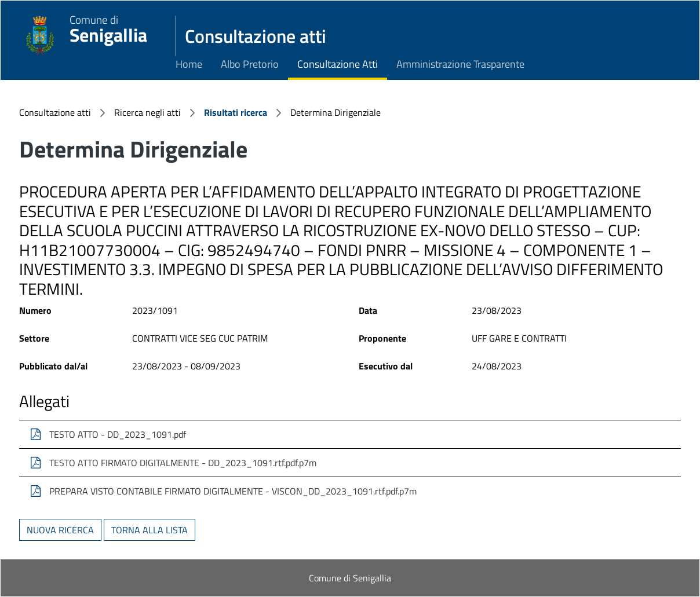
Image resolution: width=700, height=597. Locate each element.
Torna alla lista (150, 530)
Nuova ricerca (60, 530)
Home (189, 64)
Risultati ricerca (236, 112)
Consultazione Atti (338, 64)
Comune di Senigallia (350, 578)
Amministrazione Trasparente (460, 64)
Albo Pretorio (250, 64)
